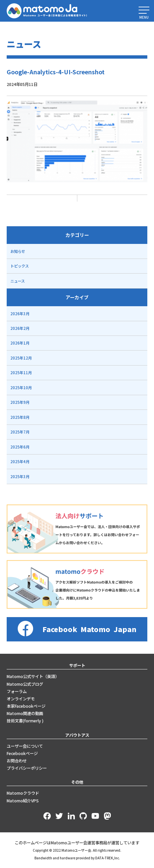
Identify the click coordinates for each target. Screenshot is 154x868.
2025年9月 (20, 402)
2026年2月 (20, 328)
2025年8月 (20, 417)
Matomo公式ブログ (25, 684)
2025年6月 (20, 447)
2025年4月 (20, 461)
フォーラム (17, 691)
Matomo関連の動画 (25, 713)
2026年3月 (20, 314)
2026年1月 (20, 343)
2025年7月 (20, 432)
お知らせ (18, 251)
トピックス (20, 266)
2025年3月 (20, 476)
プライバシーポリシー (27, 768)
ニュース (18, 281)
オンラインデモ (21, 699)
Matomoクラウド (23, 793)
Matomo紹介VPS (23, 801)
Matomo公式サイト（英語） (33, 676)
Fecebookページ (22, 753)
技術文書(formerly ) (25, 721)
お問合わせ (17, 761)
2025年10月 (21, 388)
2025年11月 (21, 373)
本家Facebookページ (26, 706)
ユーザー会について (25, 746)
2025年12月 (21, 358)
